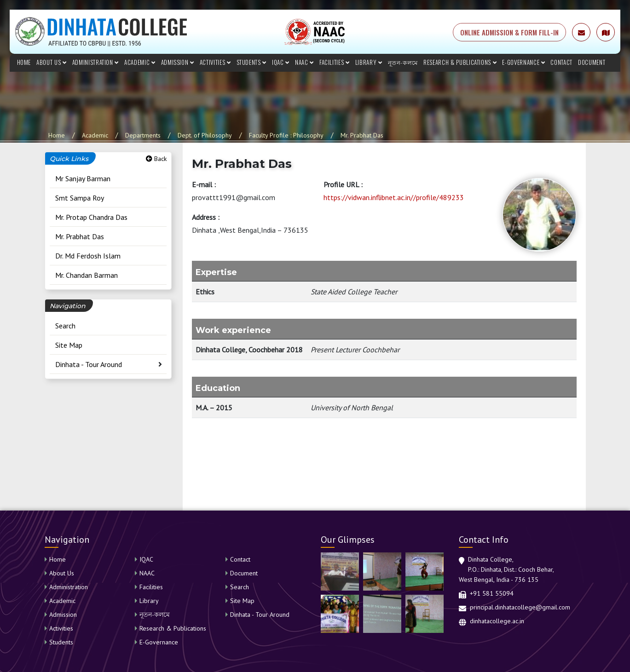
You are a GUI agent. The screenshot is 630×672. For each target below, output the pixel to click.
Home (24, 62)
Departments (143, 135)
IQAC (281, 62)
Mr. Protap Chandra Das (91, 217)
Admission (178, 62)
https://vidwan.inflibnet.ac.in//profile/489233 (394, 197)
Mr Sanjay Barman (83, 178)
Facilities (335, 62)
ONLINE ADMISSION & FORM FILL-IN (509, 32)
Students (252, 62)
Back (156, 159)
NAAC (304, 62)
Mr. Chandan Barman (87, 275)
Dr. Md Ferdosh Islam (88, 256)
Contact (561, 62)
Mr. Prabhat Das (362, 135)
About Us (52, 62)
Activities (215, 62)
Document (592, 62)
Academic (140, 62)
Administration (95, 62)
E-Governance (523, 62)
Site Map (69, 345)
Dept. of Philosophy (205, 135)
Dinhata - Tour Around (89, 364)
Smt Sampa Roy (80, 198)
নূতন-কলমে (403, 62)
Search (65, 326)
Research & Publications (460, 62)
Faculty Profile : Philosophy (286, 135)
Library (369, 62)
